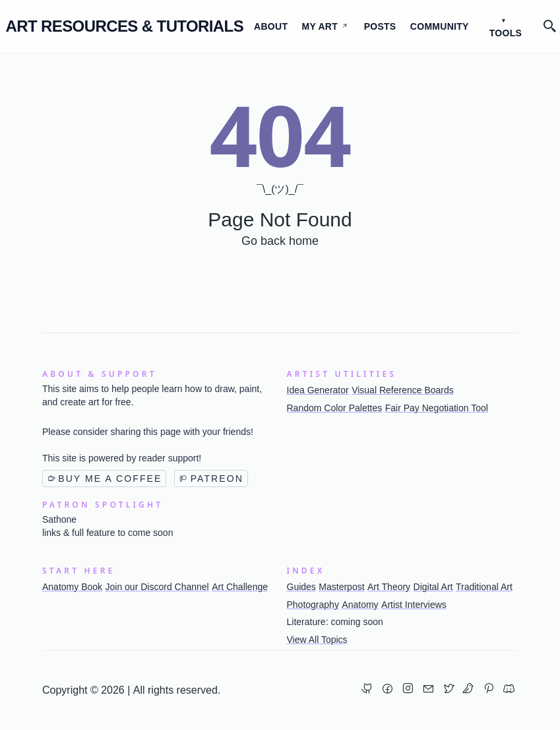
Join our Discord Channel (157, 587)
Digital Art (433, 587)
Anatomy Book (72, 587)
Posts (380, 26)
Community (440, 26)
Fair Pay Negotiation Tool (437, 408)
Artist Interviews (414, 605)
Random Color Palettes (335, 408)
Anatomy (360, 605)
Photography (313, 605)
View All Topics (317, 640)
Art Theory (389, 587)
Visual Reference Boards (403, 390)
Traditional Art (484, 587)
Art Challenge (240, 587)
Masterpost (341, 587)
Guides (301, 587)
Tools (506, 33)
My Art (325, 26)
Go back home (280, 241)
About (271, 26)
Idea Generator (318, 390)
